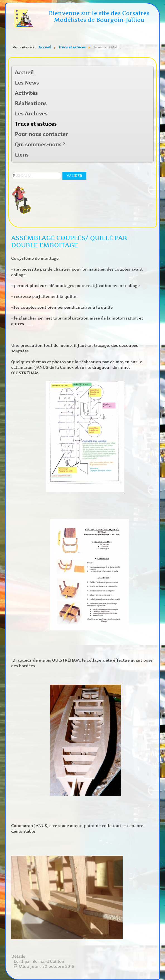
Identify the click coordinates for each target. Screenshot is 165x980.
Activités (26, 93)
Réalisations (31, 103)
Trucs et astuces (36, 124)
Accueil (24, 73)
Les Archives (31, 114)
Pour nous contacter (41, 134)
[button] (149, 94)
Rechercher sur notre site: (12, 172)
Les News (27, 83)
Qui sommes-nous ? (40, 145)
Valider (74, 176)
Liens (22, 155)
